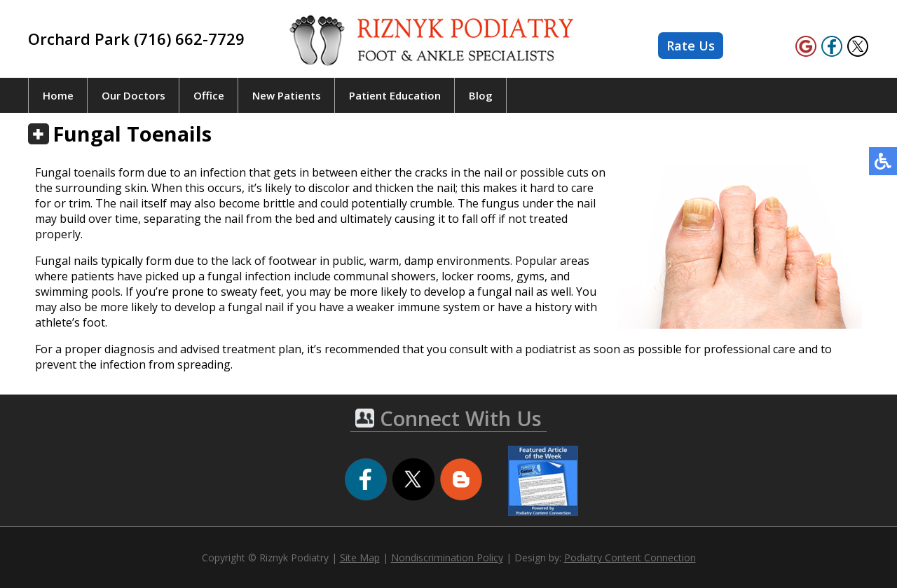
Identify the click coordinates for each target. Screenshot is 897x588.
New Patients (287, 95)
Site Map (360, 558)
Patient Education (395, 95)
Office (209, 95)
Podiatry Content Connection (630, 558)
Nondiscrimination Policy (447, 558)
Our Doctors (133, 95)
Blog (481, 95)
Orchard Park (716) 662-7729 (136, 39)
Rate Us (691, 46)
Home (58, 95)
